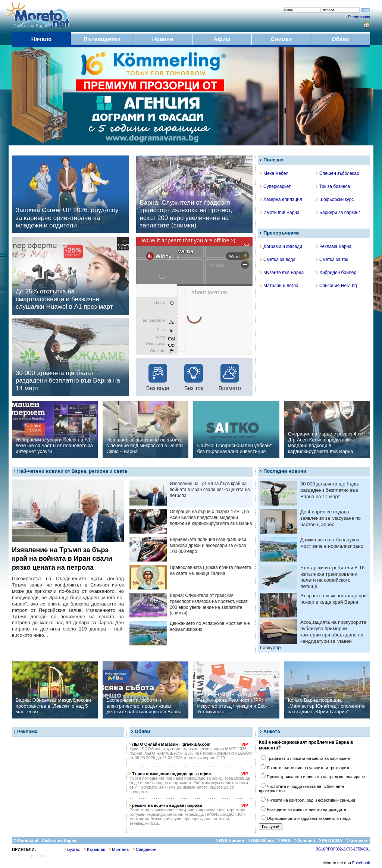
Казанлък (95, 849)
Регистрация (359, 17)
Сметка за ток (332, 260)
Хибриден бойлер (336, 273)
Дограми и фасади (281, 246)
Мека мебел (274, 173)
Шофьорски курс (335, 199)
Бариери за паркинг (338, 213)
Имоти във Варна (280, 213)
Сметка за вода (278, 260)
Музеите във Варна (282, 273)
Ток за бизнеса (333, 186)
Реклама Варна (334, 246)
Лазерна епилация (281, 199)
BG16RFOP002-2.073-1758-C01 (343, 849)
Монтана (119, 849)
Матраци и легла (279, 286)
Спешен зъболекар (338, 173)
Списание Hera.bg (336, 286)
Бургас (72, 849)
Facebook (361, 863)
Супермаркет (275, 186)
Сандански (145, 849)
